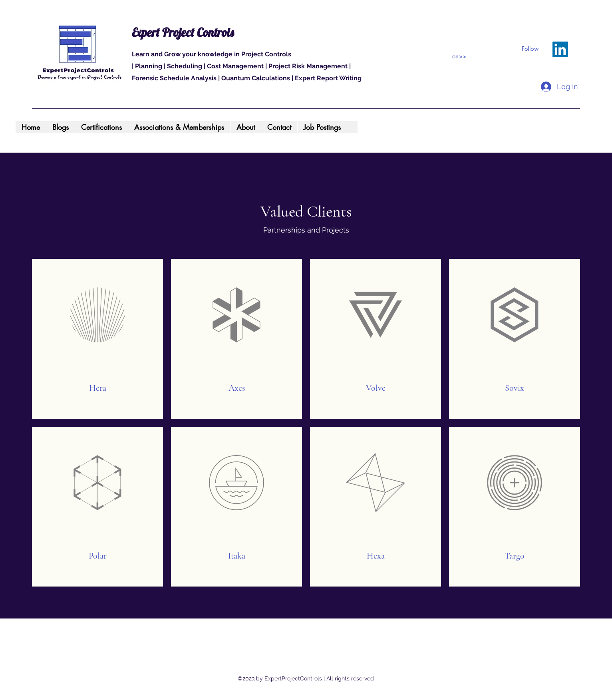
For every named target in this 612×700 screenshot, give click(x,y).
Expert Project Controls (183, 32)
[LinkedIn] (560, 49)
